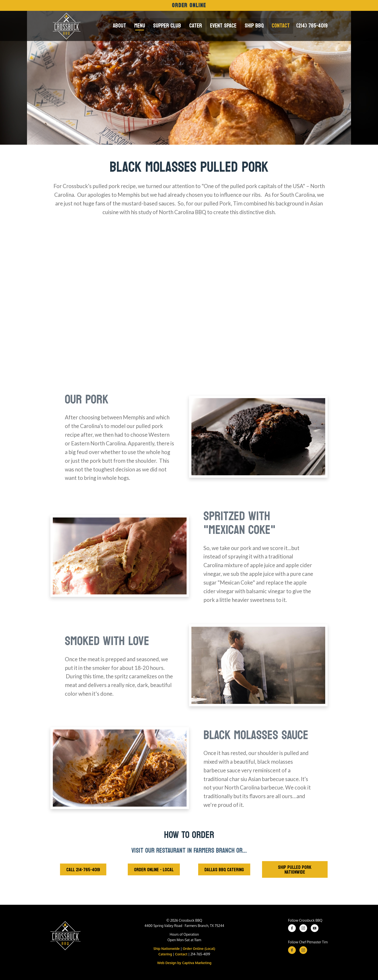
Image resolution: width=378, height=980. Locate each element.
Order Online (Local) (199, 949)
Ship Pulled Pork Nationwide (295, 870)
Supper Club (171, 26)
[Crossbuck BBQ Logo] (65, 937)
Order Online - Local (154, 870)
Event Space (225, 26)
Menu (144, 26)
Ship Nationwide (166, 949)
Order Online (189, 5)
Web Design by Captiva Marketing (184, 963)
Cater (199, 26)
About (125, 26)
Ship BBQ (255, 26)
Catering (165, 954)
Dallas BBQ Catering (224, 870)
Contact (281, 26)
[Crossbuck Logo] (65, 26)
